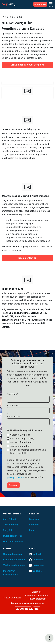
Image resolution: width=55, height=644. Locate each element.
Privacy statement (37, 599)
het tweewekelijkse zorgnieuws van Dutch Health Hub (28, 452)
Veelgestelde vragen (14, 565)
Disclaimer (37, 592)
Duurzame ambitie (13, 542)
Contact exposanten (14, 560)
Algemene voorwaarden (37, 595)
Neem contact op (27, 258)
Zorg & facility (11, 525)
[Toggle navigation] (51, 4)
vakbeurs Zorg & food (21, 442)
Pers (32, 530)
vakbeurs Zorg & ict (20, 435)
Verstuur (13, 485)
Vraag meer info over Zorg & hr (27, 65)
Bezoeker (34, 519)
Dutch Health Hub (13, 536)
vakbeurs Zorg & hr (20, 446)
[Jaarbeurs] (27, 609)
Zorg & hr (8, 530)
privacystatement (16, 477)
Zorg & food (10, 519)
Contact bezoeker (13, 554)
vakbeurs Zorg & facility (22, 439)
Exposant (34, 525)
